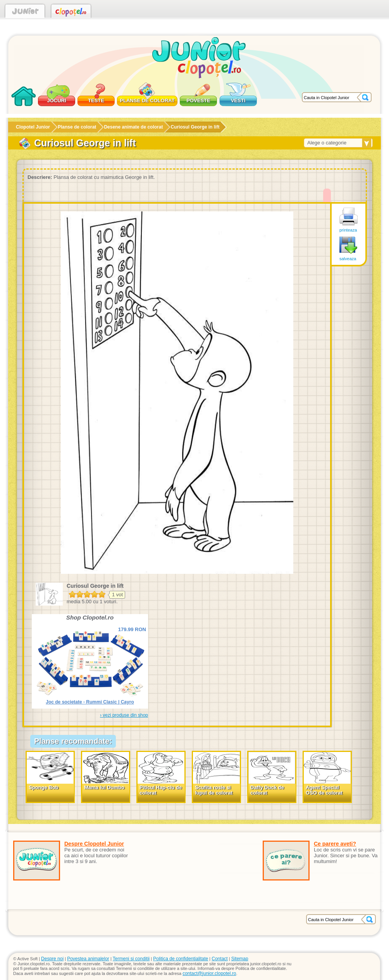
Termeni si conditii (131, 959)
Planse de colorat (147, 100)
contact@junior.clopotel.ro (209, 973)
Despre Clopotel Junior (94, 844)
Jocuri (56, 100)
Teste (96, 100)
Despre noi (52, 959)
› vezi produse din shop (124, 715)
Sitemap (240, 959)
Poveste (198, 100)
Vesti (238, 100)
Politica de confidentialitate (181, 959)
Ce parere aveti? (335, 844)
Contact (219, 959)
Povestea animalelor (88, 959)
